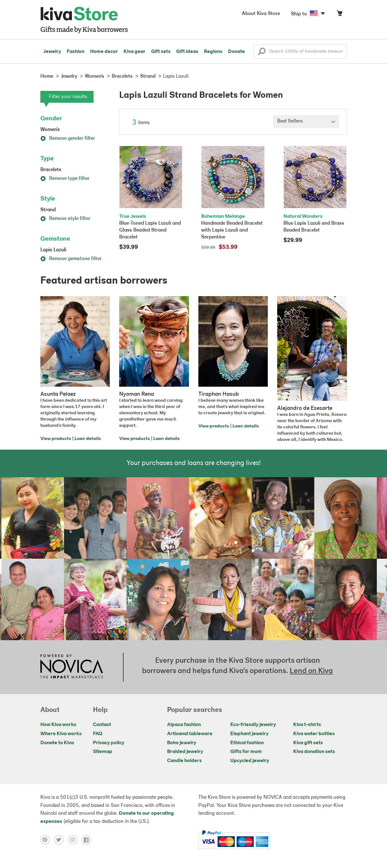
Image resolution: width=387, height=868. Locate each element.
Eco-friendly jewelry (253, 725)
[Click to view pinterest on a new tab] (47, 840)
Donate (237, 52)
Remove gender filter (68, 139)
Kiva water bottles (314, 734)
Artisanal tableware (190, 734)
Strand (48, 210)
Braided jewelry (185, 752)
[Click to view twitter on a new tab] (61, 840)
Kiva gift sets (308, 743)
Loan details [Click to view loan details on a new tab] (88, 439)
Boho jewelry (182, 743)
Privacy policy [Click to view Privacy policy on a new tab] (109, 743)
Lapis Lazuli (53, 250)
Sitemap (103, 752)
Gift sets (161, 52)
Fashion (76, 52)
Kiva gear (135, 52)
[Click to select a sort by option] (306, 122)
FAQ (98, 734)
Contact (102, 725)
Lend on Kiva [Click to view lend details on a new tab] (311, 671)
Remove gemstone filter (71, 259)
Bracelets (51, 170)
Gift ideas (187, 52)
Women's (50, 130)
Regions (213, 52)
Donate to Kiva (57, 743)
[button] (262, 53)
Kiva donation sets (314, 752)
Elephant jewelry (249, 734)
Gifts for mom (246, 752)
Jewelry (52, 52)
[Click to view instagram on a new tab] (75, 840)
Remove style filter (65, 219)
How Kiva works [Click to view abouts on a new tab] (58, 725)
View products (56, 439)
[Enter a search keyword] (300, 51)
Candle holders (184, 761)
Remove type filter (65, 179)
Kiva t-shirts (307, 725)
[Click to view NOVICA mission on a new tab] (72, 667)
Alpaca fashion (184, 725)
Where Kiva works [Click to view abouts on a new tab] (61, 734)
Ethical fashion (247, 743)
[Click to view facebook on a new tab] (88, 840)
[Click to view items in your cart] (339, 15)
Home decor (104, 52)
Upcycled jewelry (250, 761)
